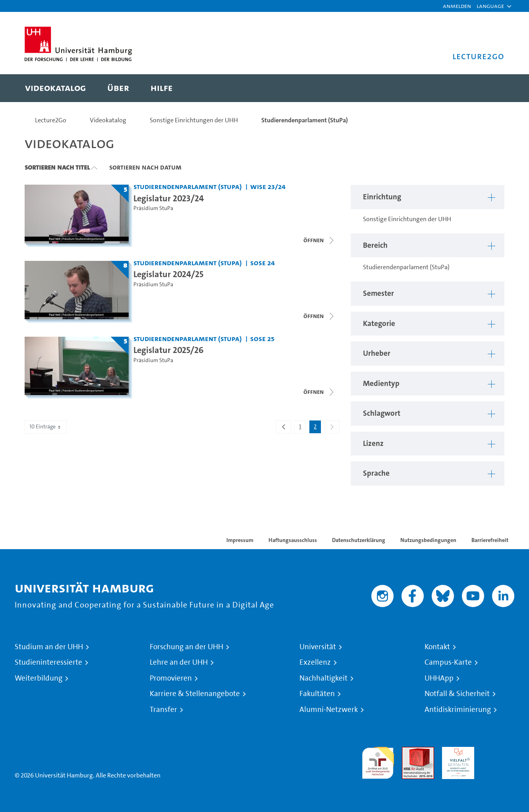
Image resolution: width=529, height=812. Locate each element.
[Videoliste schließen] (319, 240)
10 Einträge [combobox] (46, 427)
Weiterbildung (39, 678)
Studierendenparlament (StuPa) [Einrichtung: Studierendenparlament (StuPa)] (188, 186)
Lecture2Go (51, 120)
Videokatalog (108, 120)
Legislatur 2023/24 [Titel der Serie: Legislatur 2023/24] (169, 198)
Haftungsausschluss (293, 540)
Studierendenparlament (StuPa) (305, 120)
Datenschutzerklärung (359, 540)
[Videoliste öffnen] (319, 316)
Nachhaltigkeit (323, 678)
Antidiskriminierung (458, 710)
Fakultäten (317, 694)
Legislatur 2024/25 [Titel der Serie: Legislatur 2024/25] (168, 274)
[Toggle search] (490, 88)
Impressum (240, 540)
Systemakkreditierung (498, 751)
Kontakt (437, 647)
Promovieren (171, 678)
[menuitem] (55, 88)
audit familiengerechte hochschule (378, 761)
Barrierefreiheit (490, 540)
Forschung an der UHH (186, 647)
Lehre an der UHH (179, 662)
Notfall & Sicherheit (457, 694)
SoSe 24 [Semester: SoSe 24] (263, 263)
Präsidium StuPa (153, 208)
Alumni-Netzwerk (329, 710)
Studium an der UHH (49, 647)
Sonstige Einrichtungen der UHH (194, 120)
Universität (318, 647)
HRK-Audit (456, 751)
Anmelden (457, 6)
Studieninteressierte (48, 662)
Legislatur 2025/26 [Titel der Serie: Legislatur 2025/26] (169, 350)
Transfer (163, 710)
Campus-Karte (448, 662)
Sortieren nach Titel (57, 167)
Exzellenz (315, 662)
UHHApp (439, 678)
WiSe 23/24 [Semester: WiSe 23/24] (268, 186)
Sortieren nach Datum (145, 167)
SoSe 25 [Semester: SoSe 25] (262, 338)
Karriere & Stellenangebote (195, 694)
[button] (490, 6)
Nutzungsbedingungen (428, 540)
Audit (409, 751)
